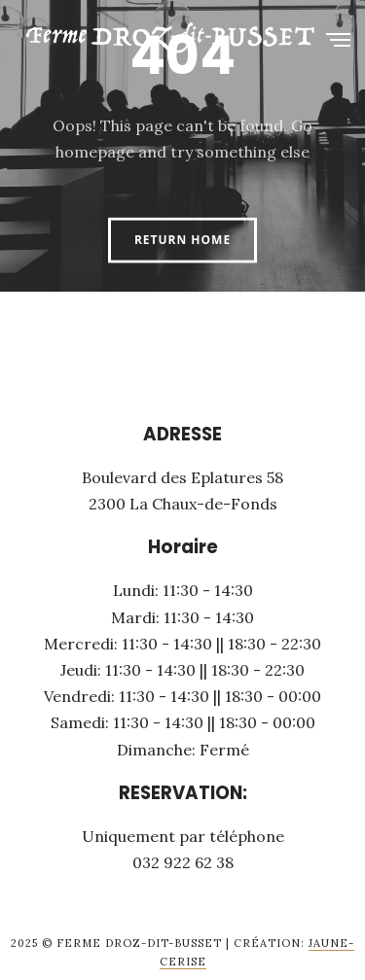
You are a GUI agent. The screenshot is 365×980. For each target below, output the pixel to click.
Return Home (182, 240)
